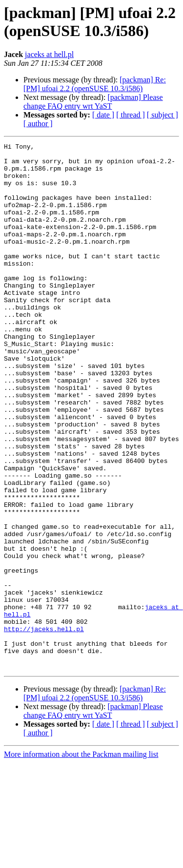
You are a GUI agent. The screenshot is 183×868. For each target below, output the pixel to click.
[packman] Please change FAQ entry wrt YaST (93, 102)
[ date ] (103, 115)
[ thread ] (131, 115)
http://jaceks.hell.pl (44, 727)
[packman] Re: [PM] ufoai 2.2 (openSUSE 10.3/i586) (95, 84)
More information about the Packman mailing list (81, 859)
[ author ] (38, 124)
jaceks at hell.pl (49, 54)
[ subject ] (163, 115)
